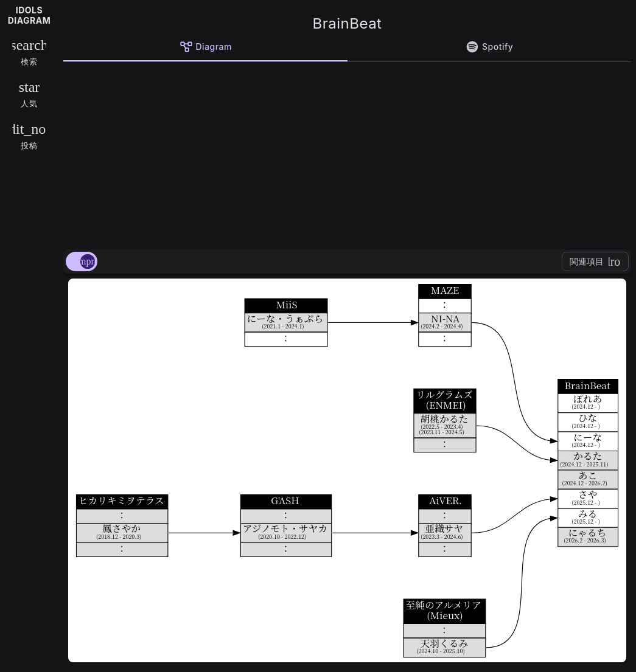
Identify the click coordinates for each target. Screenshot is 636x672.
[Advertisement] (347, 153)
